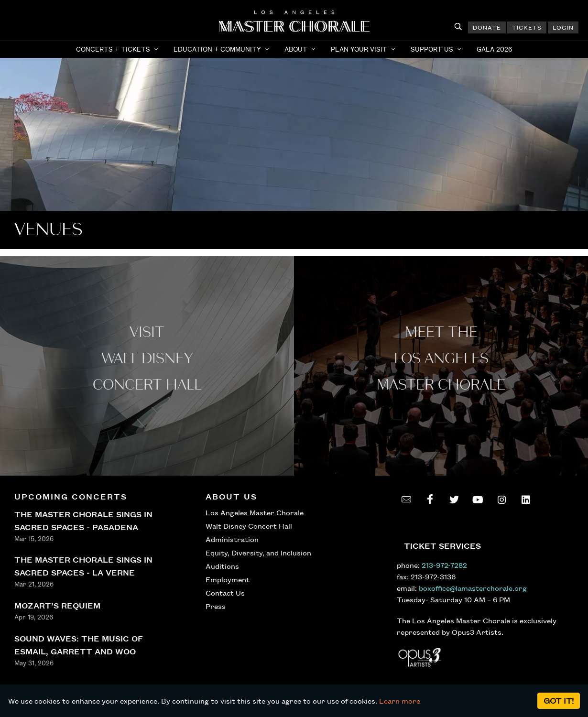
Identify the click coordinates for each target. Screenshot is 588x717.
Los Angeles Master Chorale (255, 512)
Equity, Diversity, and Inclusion (258, 553)
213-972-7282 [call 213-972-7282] (444, 565)
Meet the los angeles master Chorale (441, 359)
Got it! (559, 701)
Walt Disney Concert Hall (249, 526)
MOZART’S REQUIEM (57, 605)
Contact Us (225, 593)
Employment (228, 579)
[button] (118, 49)
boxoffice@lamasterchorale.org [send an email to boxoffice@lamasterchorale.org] (473, 588)
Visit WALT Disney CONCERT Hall (147, 359)
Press (216, 606)
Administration (232, 539)
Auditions (222, 566)
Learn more (400, 701)
